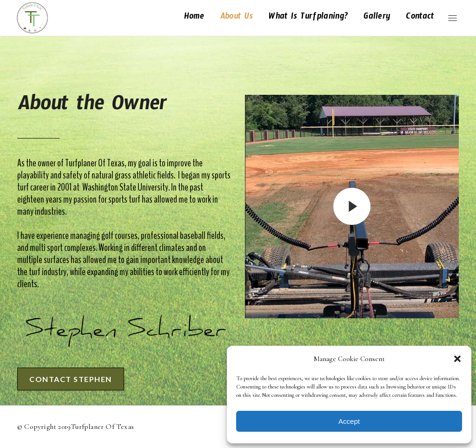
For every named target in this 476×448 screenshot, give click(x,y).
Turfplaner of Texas (102, 427)
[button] (457, 359)
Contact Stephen (73, 379)
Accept (349, 421)
